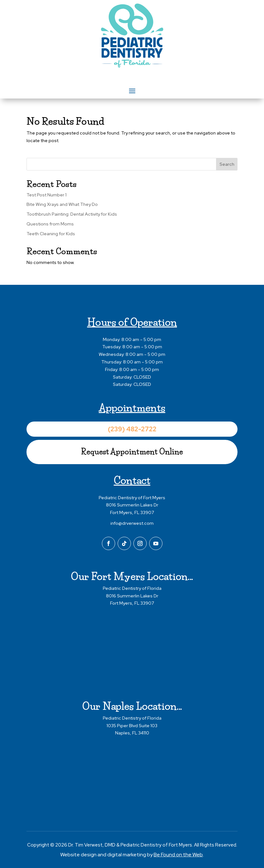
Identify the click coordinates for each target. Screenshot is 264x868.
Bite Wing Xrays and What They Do (62, 205)
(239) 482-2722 (132, 429)
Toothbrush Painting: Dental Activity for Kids (72, 214)
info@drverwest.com (132, 523)
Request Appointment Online (132, 452)
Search (227, 164)
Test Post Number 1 (47, 195)
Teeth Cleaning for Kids (51, 234)
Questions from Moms (50, 224)
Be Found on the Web (178, 855)
